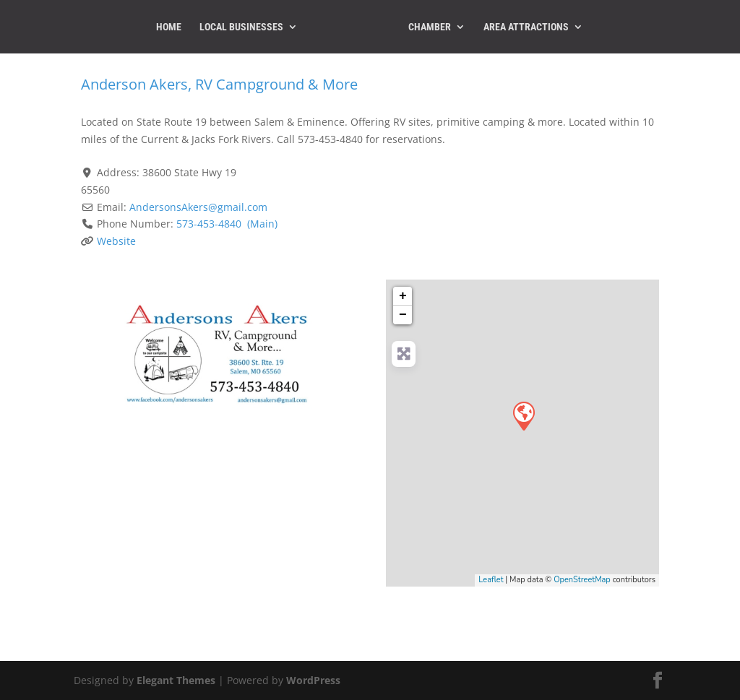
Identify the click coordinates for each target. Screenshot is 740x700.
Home (169, 27)
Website (116, 241)
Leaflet (491, 580)
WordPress (313, 680)
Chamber (430, 27)
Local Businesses (241, 27)
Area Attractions (526, 27)
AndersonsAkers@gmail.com (198, 207)
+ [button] (403, 296)
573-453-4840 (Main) (227, 224)
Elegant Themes (176, 680)
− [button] (403, 315)
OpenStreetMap (582, 580)
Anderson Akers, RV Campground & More (219, 84)
